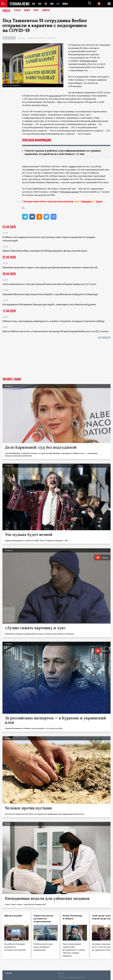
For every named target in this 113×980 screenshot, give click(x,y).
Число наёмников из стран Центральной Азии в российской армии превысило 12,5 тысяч (49, 284)
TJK (46, 4)
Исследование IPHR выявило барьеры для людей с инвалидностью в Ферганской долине (49, 304)
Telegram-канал (88, 61)
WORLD (66, 4)
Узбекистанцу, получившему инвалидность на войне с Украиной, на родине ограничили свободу (53, 321)
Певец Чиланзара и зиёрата (72, 917)
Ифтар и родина (13, 916)
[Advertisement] (56, 359)
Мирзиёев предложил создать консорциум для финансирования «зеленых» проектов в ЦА (50, 267)
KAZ (34, 4)
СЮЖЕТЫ (46, 10)
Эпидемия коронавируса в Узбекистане (41, 38)
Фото (36, 10)
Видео (27, 10)
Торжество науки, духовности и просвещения (43, 919)
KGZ (40, 4)
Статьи (17, 10)
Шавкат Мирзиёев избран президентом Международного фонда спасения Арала (45, 251)
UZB (59, 4)
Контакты (9, 973)
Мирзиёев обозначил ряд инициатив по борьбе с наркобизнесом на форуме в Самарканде (50, 294)
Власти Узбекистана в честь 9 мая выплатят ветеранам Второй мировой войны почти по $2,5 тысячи (55, 331)
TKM (52, 4)
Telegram (85, 201)
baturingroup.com (75, 977)
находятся (55, 96)
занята (72, 166)
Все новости (104, 338)
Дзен (99, 201)
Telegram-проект (70, 192)
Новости (6, 10)
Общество (21, 38)
